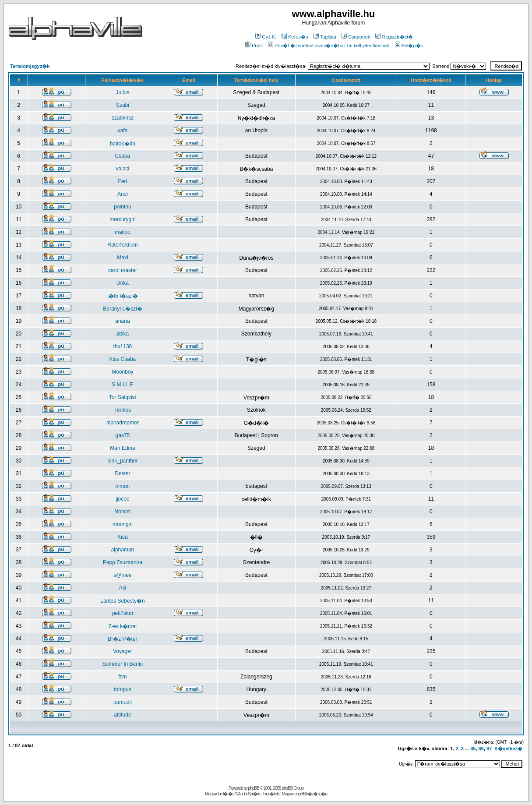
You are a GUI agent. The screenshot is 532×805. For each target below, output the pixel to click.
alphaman (123, 550)
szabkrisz (123, 118)
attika (123, 334)
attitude (122, 715)
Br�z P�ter (122, 639)
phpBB (254, 788)
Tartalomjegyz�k (30, 66)
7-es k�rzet (123, 626)
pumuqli (123, 702)
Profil (254, 46)
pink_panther (122, 461)
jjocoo (122, 499)
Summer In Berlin (123, 664)
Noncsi (123, 512)
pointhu (122, 207)
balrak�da (123, 144)
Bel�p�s (409, 46)
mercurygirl (122, 219)
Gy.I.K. (266, 37)
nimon (123, 486)
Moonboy (122, 372)
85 (473, 749)
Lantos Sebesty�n (122, 601)
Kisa (122, 537)
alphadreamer (123, 423)
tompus (122, 689)
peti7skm (123, 613)
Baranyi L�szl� (122, 309)
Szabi (123, 105)
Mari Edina (122, 448)
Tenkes (123, 410)
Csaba (123, 156)
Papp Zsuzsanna (123, 562)
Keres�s (295, 37)
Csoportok (356, 37)
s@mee (123, 575)
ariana (122, 321)
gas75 (123, 435)
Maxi (122, 258)
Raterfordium (122, 245)
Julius (123, 92)
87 (489, 749)
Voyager (123, 651)
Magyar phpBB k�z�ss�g (304, 794)
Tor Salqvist (123, 397)
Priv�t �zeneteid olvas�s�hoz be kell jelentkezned (329, 46)
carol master (123, 270)
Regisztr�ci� (394, 37)
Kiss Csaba (123, 359)
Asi (123, 588)
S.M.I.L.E (122, 385)
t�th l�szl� (123, 296)
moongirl (123, 524)
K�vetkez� (508, 749)
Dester (122, 473)
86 (481, 749)
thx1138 (123, 346)
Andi (123, 194)
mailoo (122, 232)
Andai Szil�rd (249, 794)
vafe (123, 131)
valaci (123, 169)
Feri (123, 181)
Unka (123, 283)
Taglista (325, 37)
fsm (122, 677)
